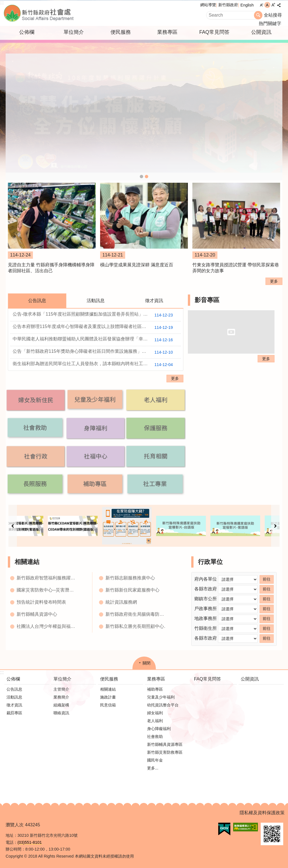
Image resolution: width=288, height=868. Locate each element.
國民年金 (155, 760)
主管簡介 (61, 689)
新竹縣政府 (228, 5)
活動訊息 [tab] (96, 301)
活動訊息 (14, 697)
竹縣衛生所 (206, 628)
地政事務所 (206, 618)
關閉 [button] (147, 663)
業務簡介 (61, 697)
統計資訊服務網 (121, 602)
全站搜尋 (273, 15)
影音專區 (207, 300)
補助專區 (155, 689)
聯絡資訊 (61, 713)
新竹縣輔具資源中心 (37, 614)
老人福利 (155, 721)
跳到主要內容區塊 (3, 3)
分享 (279, 5)
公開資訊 (261, 32)
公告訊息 (14, 689)
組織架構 (61, 705)
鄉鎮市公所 (206, 599)
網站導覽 (208, 5)
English (247, 5)
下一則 (275, 526)
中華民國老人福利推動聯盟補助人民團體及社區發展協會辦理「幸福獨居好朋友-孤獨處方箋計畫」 (97, 340)
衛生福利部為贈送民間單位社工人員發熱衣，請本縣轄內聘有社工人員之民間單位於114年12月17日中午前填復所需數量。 (97, 365)
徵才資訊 (14, 705)
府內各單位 (206, 579)
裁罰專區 (14, 713)
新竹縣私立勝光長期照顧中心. (135, 626)
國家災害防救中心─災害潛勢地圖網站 (48, 590)
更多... (153, 768)
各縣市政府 (206, 589)
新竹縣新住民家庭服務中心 (132, 590)
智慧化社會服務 (147, 177)
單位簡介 (74, 32)
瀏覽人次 (15, 825)
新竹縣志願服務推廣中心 (130, 578)
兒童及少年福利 (161, 697)
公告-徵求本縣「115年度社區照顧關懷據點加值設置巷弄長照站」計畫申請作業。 (95, 315)
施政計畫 (108, 697)
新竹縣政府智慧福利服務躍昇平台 (48, 578)
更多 (274, 281)
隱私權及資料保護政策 (262, 813)
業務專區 (167, 32)
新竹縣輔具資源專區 (165, 744)
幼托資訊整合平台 (163, 705)
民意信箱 (108, 705)
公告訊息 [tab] (37, 301)
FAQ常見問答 (214, 32)
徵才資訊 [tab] (154, 301)
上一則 (13, 526)
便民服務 (121, 32)
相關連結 (27, 562)
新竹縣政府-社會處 (67, 13)
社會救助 (155, 737)
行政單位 (210, 562)
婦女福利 (155, 713)
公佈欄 (27, 32)
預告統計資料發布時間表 (41, 602)
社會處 (141, 177)
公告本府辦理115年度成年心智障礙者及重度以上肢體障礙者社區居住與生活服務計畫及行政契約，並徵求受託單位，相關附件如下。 (97, 327)
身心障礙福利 (159, 729)
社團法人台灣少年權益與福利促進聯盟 (48, 626)
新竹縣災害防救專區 (165, 752)
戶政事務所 (206, 609)
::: (2, 3)
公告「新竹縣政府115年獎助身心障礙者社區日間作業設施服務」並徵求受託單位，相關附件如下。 (97, 352)
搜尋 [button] (258, 15)
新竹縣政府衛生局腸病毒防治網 (136, 614)
